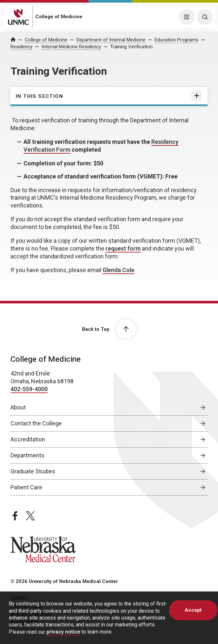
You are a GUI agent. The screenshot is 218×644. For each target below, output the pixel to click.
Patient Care (26, 487)
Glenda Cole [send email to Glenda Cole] (118, 270)
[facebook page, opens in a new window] (15, 516)
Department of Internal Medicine (111, 40)
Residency (21, 47)
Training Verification (131, 47)
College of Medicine (59, 17)
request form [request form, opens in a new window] (123, 248)
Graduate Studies (33, 471)
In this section (39, 96)
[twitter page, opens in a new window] (30, 516)
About (18, 407)
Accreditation (28, 439)
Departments (27, 455)
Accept (193, 610)
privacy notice (63, 632)
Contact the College (36, 423)
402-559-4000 (29, 389)
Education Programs (176, 40)
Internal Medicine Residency (71, 47)
